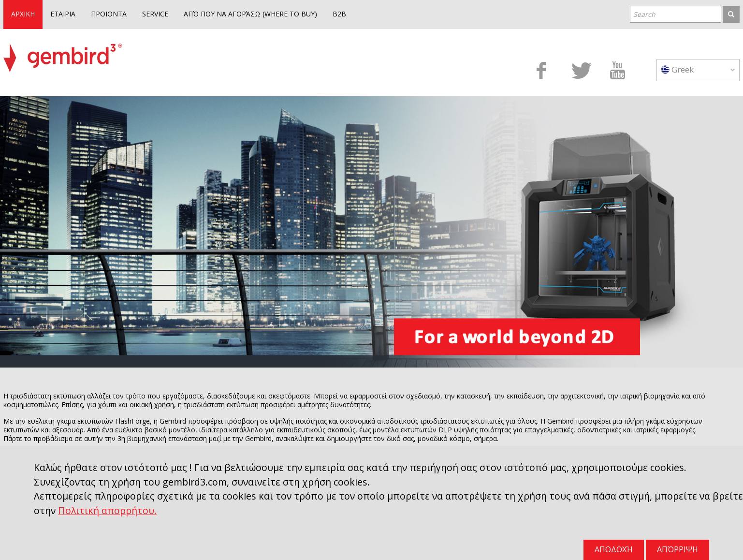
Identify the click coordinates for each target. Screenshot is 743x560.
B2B (339, 14)
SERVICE (155, 14)
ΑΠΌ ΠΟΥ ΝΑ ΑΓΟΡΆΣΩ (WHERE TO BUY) (250, 14)
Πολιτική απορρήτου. (107, 510)
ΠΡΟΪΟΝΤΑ (109, 14)
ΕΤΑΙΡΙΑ (63, 14)
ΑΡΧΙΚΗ (23, 14)
